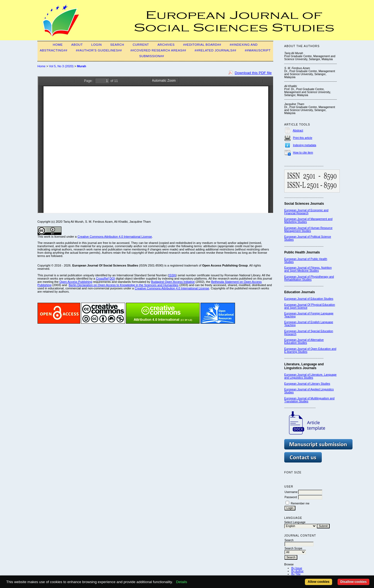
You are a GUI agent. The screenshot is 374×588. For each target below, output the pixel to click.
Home (58, 45)
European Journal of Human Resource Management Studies (308, 229)
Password (291, 497)
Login (97, 45)
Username (291, 492)
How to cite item (303, 153)
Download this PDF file (253, 73)
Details (182, 582)
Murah (82, 66)
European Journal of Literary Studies (307, 384)
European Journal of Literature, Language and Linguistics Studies (310, 376)
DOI (112, 278)
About (77, 45)
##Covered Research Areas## (158, 50)
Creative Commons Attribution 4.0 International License (115, 237)
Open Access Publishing (76, 282)
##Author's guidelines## (99, 50)
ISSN (172, 275)
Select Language (295, 522)
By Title (296, 574)
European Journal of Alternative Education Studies (304, 341)
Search (117, 45)
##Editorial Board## (202, 45)
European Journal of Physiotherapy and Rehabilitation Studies (309, 278)
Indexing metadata (305, 145)
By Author (297, 571)
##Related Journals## (216, 50)
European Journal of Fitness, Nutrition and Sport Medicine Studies (308, 269)
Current (141, 45)
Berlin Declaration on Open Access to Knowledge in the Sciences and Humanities (124, 285)
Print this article (303, 138)
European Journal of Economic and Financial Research (306, 212)
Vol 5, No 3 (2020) (61, 66)
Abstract (298, 131)
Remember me (300, 503)
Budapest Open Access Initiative (173, 282)
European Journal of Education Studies (309, 299)
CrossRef (102, 278)
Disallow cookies (353, 582)
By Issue (297, 568)
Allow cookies (319, 582)
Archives (166, 45)
